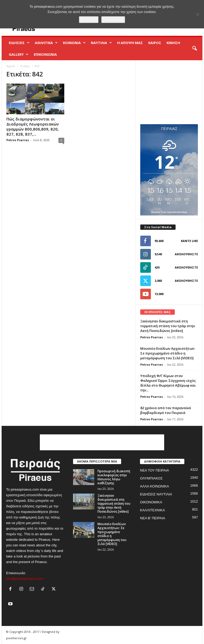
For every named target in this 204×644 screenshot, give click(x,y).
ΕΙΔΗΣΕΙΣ (19, 43)
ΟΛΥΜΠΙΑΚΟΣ (151, 478)
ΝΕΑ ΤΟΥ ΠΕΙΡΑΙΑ (154, 470)
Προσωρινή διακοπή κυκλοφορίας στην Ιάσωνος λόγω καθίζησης (114, 477)
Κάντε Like (189, 241)
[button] (194, 49)
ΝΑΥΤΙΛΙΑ (101, 43)
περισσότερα (113, 20)
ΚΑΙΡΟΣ (155, 43)
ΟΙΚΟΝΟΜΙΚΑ (151, 502)
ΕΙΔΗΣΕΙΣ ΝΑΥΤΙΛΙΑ (156, 494)
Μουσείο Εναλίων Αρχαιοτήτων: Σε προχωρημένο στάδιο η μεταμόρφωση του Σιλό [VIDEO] (168, 353)
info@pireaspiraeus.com (25, 579)
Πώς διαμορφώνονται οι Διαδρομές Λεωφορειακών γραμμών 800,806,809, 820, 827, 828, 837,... (33, 126)
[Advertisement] (169, 92)
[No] (197, 14)
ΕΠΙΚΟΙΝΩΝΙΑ (45, 54)
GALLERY (19, 54)
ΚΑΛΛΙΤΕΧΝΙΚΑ (152, 510)
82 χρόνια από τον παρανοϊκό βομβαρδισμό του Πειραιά (166, 410)
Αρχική (11, 66)
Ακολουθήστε (186, 254)
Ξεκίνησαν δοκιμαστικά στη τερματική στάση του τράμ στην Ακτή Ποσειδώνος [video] (168, 326)
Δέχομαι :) (89, 20)
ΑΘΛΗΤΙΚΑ (46, 43)
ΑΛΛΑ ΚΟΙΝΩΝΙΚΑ (154, 486)
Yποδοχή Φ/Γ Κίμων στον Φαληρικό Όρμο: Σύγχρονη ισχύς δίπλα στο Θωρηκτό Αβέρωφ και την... (168, 383)
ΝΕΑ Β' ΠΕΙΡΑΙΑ (153, 518)
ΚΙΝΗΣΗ (173, 43)
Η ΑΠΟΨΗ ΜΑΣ (130, 43)
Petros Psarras (18, 140)
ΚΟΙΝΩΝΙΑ (74, 43)
